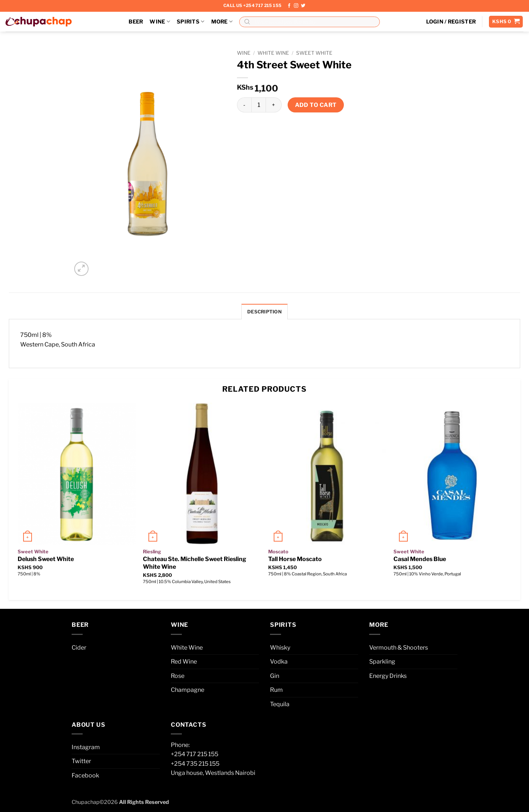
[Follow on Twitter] (303, 6)
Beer (136, 22)
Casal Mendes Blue (420, 559)
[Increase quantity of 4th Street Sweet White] (274, 105)
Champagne (188, 690)
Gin (275, 676)
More (222, 21)
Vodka (279, 662)
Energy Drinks (388, 676)
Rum (276, 690)
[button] (451, 22)
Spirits (191, 21)
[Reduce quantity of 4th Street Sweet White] (244, 105)
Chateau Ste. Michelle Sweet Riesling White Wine (195, 563)
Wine (160, 21)
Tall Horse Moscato (295, 559)
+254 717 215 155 (195, 754)
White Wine (273, 53)
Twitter (81, 761)
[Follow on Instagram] (296, 6)
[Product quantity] (259, 105)
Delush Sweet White (46, 559)
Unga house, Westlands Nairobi (213, 773)
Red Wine (184, 662)
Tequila (280, 704)
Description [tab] (264, 312)
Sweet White (314, 53)
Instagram (86, 747)
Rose (178, 676)
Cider (79, 648)
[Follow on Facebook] (289, 6)
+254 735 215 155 (195, 764)
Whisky (280, 648)
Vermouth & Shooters (399, 648)
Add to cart (316, 105)
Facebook (85, 775)
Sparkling (382, 662)
